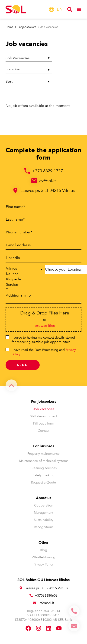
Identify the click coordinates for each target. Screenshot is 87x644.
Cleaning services (43, 468)
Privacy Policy (44, 564)
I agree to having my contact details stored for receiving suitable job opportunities (43, 340)
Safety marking (44, 475)
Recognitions (44, 527)
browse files (45, 326)
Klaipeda (23, 279)
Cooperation (44, 505)
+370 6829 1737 (48, 171)
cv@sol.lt (48, 181)
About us (43, 498)
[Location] (29, 70)
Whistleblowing (43, 557)
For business (44, 446)
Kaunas (23, 274)
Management (43, 513)
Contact (43, 431)
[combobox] (63, 271)
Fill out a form (44, 423)
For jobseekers (44, 402)
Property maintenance (43, 454)
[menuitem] (60, 9)
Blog (43, 550)
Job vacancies (44, 409)
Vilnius (23, 269)
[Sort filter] (29, 82)
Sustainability (44, 520)
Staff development (43, 416)
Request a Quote (43, 482)
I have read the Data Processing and (44, 352)
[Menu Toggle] (79, 9)
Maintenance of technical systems (44, 461)
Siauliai (23, 285)
